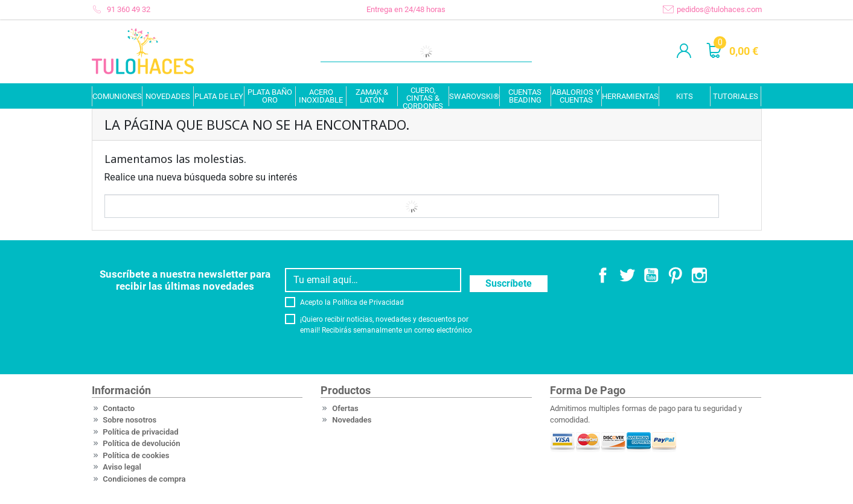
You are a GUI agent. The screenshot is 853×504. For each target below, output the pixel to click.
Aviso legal (122, 467)
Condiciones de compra (144, 479)
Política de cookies (136, 455)
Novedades (352, 420)
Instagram (700, 275)
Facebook (603, 275)
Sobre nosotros (129, 420)
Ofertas (345, 408)
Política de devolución (141, 443)
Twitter (627, 275)
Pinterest (676, 275)
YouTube (651, 275)
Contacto (119, 408)
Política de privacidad (140, 432)
